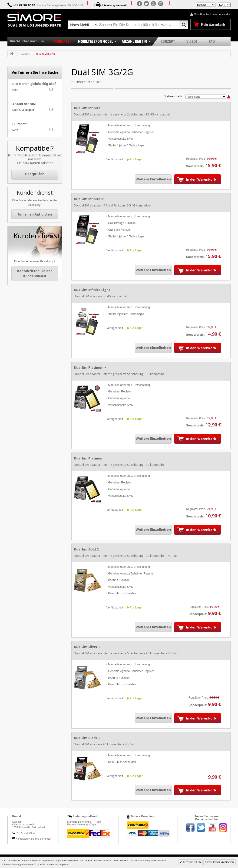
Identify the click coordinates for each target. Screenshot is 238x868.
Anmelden (225, 14)
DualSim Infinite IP (89, 199)
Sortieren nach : (174, 96)
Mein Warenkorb (213, 24)
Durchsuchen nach (29, 41)
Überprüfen (35, 174)
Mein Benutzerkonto (205, 14)
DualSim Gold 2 (86, 549)
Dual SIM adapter (23, 110)
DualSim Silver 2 (87, 647)
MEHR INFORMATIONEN (220, 862)
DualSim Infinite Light (92, 290)
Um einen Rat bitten (35, 214)
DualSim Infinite (87, 108)
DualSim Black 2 (87, 738)
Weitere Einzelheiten (153, 179)
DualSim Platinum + (90, 367)
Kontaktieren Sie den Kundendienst (35, 273)
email (47, 839)
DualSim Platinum (89, 458)
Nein (15, 90)
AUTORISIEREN (192, 862)
